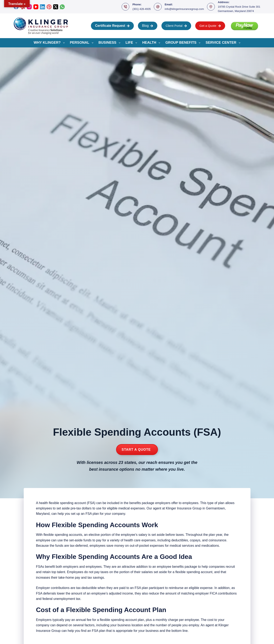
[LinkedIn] (42, 7)
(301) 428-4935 (142, 9)
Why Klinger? (50, 43)
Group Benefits (184, 43)
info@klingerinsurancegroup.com (184, 9)
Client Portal (176, 26)
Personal (82, 43)
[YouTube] (36, 7)
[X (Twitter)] (56, 7)
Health (152, 43)
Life (132, 43)
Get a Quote (210, 26)
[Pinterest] (49, 7)
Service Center (224, 43)
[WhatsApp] (62, 7)
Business (110, 43)
